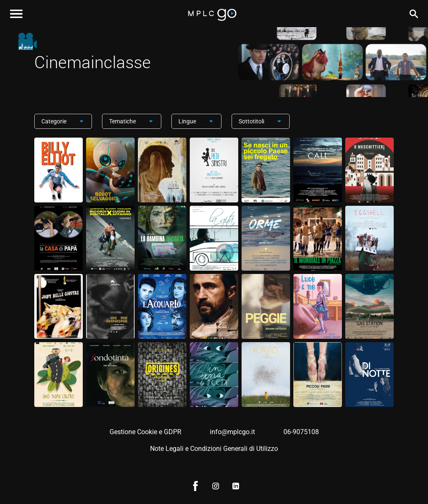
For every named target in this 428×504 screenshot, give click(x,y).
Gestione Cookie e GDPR (145, 432)
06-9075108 (301, 432)
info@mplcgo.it (232, 432)
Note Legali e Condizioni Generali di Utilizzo (214, 449)
